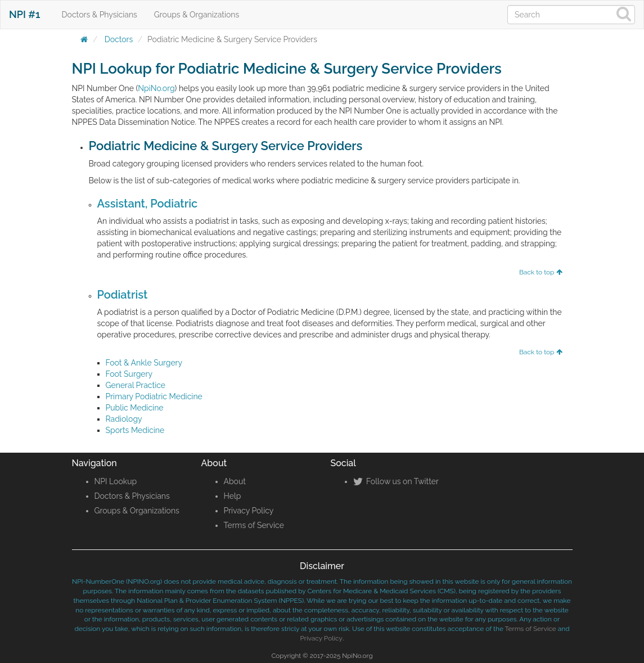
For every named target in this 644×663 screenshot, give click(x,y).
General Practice (136, 385)
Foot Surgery (129, 374)
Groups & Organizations (197, 15)
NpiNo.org (156, 88)
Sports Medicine (135, 430)
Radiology (124, 419)
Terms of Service (254, 525)
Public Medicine (135, 408)
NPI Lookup (116, 481)
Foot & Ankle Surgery (144, 363)
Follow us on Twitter (396, 481)
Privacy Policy (249, 511)
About (235, 481)
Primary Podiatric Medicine (154, 396)
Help (233, 496)
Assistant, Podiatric (148, 204)
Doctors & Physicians (100, 15)
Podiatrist (123, 295)
